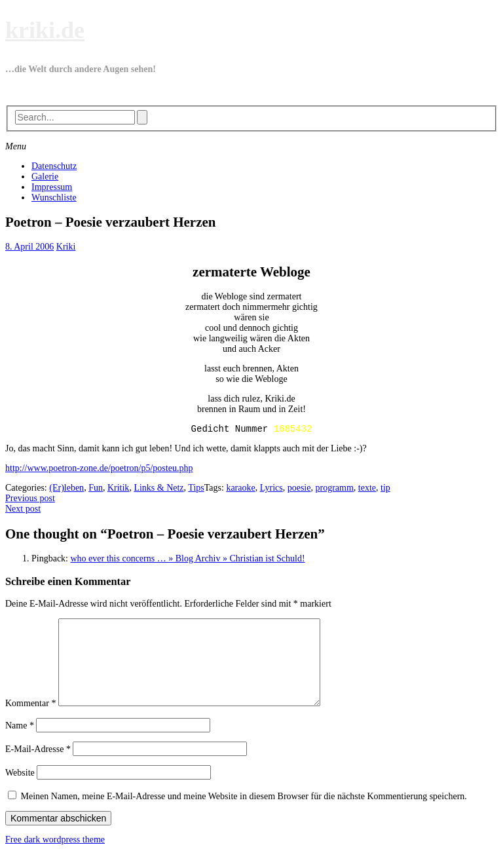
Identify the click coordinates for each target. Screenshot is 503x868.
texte (367, 490)
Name (20, 743)
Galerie (45, 177)
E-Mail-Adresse (38, 767)
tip (385, 490)
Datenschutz (54, 166)
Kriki (66, 247)
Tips (196, 490)
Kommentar (30, 721)
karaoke (240, 490)
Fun (96, 490)
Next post (23, 511)
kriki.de (45, 30)
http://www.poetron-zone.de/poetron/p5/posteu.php (99, 470)
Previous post (30, 500)
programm (334, 490)
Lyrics (271, 490)
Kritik (118, 490)
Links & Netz (158, 490)
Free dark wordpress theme (55, 857)
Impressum (52, 187)
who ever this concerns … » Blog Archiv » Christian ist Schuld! (188, 560)
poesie (299, 490)
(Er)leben (66, 490)
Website (20, 790)
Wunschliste (54, 198)
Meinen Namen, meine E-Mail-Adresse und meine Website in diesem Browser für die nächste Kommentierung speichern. (244, 814)
